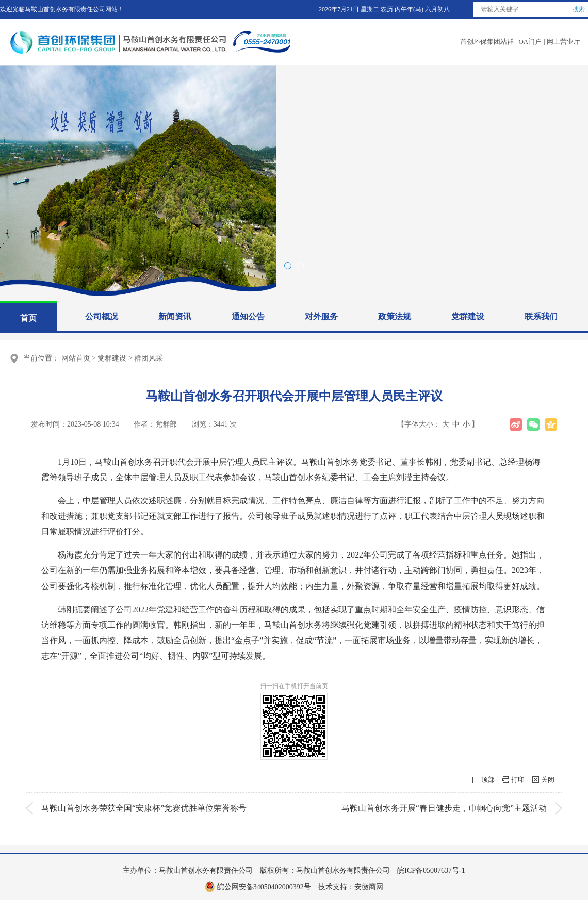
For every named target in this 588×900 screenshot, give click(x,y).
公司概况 (102, 316)
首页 (28, 318)
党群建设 (468, 316)
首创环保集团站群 (487, 42)
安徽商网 (369, 887)
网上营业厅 (563, 42)
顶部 (488, 780)
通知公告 (248, 316)
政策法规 (395, 316)
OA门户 (530, 42)
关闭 (548, 780)
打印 (518, 780)
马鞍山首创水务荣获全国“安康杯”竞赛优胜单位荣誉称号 (144, 808)
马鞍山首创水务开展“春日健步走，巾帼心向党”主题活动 (444, 808)
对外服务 (321, 316)
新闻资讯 (175, 316)
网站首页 (76, 358)
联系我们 (541, 316)
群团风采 (149, 358)
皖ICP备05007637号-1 (429, 870)
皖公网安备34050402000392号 (263, 887)
